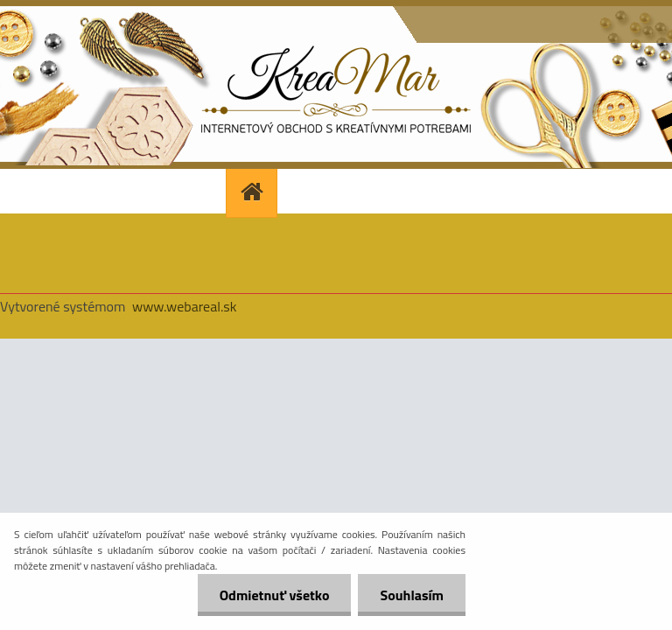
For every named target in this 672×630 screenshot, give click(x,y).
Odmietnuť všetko (275, 595)
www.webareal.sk (185, 306)
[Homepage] (254, 191)
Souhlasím (412, 595)
